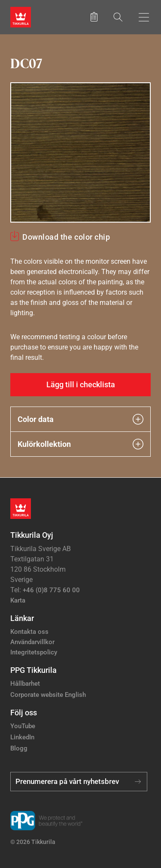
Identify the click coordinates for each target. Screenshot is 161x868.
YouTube (23, 726)
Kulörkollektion (80, 444)
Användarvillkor (32, 642)
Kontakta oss (29, 632)
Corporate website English (48, 695)
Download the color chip (66, 237)
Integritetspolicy (34, 652)
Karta (18, 600)
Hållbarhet (25, 684)
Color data (80, 419)
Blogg (19, 748)
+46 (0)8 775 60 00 (51, 590)
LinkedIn (22, 737)
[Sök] (118, 17)
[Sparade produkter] (94, 17)
